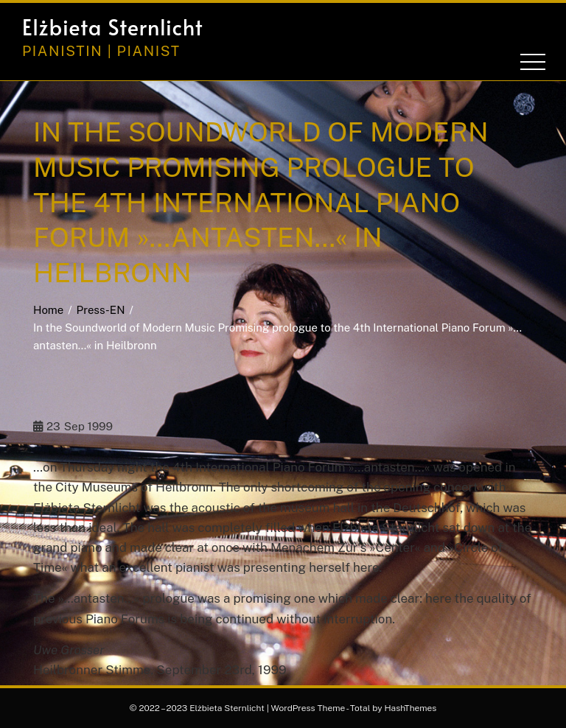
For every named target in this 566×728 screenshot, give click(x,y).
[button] (470, 27)
